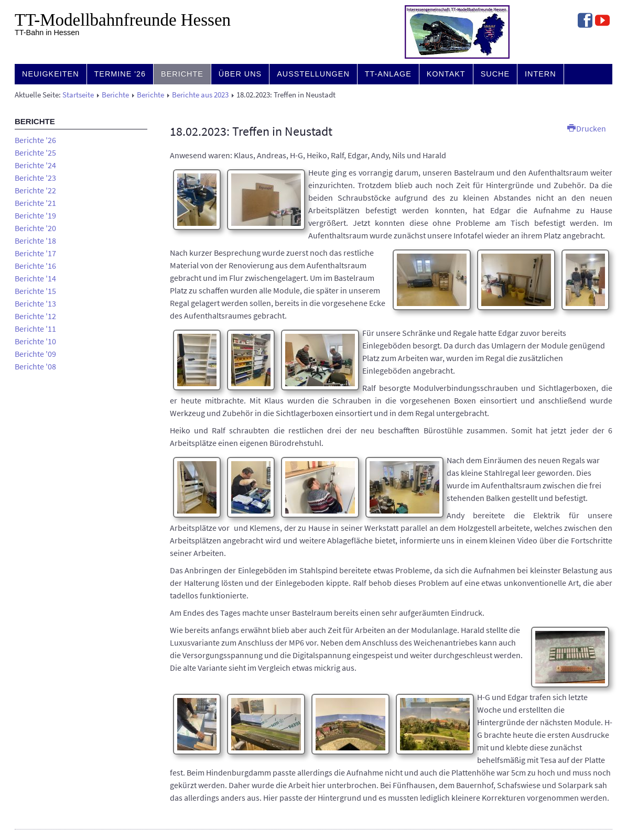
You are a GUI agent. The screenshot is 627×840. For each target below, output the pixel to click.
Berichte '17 (35, 253)
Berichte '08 (35, 366)
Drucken (587, 128)
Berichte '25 (35, 152)
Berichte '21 (35, 203)
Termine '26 (120, 74)
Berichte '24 (35, 165)
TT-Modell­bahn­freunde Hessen (123, 20)
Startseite (78, 95)
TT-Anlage (388, 74)
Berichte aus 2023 (200, 95)
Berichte (182, 74)
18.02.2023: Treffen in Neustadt (251, 131)
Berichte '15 (35, 291)
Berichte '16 (35, 266)
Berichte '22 (35, 190)
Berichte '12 (35, 316)
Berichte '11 (35, 329)
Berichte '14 (35, 278)
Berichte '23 (35, 178)
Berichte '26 (35, 140)
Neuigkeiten (51, 74)
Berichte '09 (35, 354)
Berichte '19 (35, 215)
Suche (495, 74)
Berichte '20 (35, 228)
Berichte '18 (35, 241)
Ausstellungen (313, 74)
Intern (540, 74)
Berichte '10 (35, 341)
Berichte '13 (35, 303)
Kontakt (446, 74)
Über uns (240, 74)
